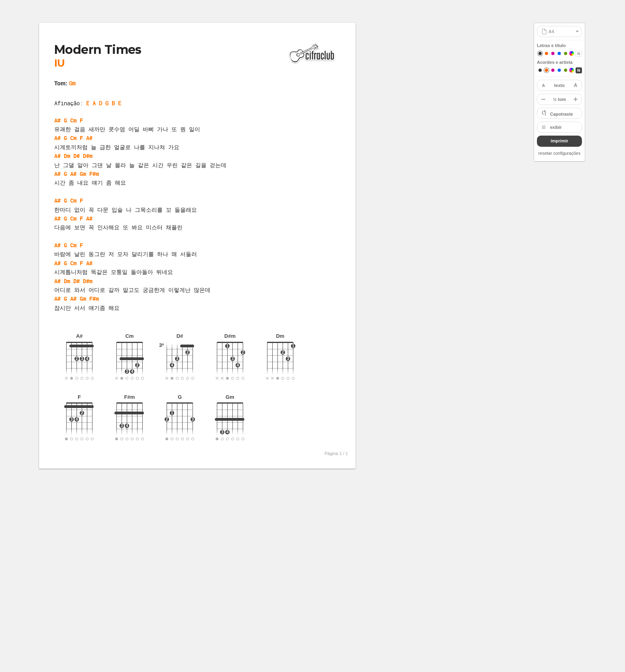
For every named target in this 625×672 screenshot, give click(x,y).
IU (60, 63)
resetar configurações (560, 153)
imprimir (559, 141)
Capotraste (561, 114)
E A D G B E (104, 103)
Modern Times (98, 50)
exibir (556, 127)
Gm (72, 83)
